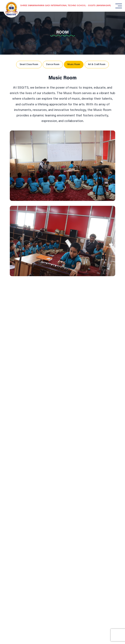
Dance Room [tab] (53, 65)
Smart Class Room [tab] (29, 65)
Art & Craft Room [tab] (97, 65)
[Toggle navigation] (117, 6)
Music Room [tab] (74, 65)
